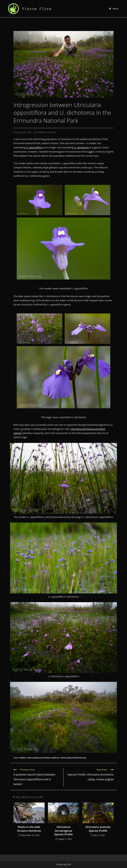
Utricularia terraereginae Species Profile (63, 831)
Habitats (41, 132)
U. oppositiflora (34, 147)
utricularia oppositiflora (73, 758)
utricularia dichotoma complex (43, 758)
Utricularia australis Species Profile (98, 829)
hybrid (22, 758)
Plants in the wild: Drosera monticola (29, 829)
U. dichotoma (82, 147)
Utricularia (51, 132)
